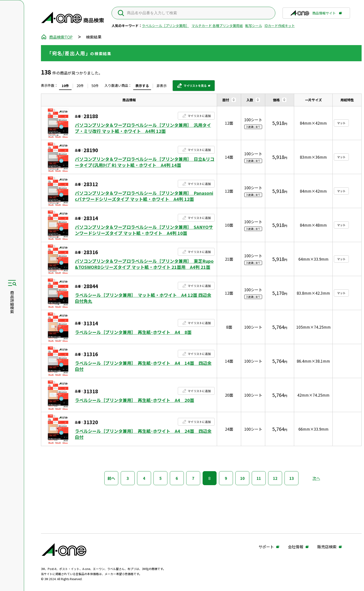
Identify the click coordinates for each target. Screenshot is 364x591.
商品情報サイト (313, 14)
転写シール (254, 26)
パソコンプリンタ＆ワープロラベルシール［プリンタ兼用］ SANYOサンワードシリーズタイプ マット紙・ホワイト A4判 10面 (144, 230)
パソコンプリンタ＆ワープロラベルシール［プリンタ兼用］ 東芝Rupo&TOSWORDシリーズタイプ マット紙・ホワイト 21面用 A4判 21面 (144, 264)
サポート (266, 547)
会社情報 (296, 547)
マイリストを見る (192, 87)
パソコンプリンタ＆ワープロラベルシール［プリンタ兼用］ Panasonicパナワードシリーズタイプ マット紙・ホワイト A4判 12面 (144, 196)
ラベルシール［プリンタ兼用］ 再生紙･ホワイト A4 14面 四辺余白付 (143, 366)
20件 (80, 86)
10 (242, 478)
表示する (142, 86)
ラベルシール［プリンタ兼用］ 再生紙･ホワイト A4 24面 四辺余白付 (143, 434)
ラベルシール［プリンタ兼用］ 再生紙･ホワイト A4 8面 (133, 332)
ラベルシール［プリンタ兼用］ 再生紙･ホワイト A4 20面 (135, 400)
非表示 (162, 86)
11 (259, 478)
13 (291, 478)
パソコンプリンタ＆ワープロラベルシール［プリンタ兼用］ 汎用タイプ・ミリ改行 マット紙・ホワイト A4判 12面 (143, 128)
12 (275, 478)
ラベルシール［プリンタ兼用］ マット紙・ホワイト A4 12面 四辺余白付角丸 (143, 298)
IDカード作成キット (280, 26)
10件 (65, 86)
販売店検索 (327, 547)
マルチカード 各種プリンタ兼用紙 (217, 26)
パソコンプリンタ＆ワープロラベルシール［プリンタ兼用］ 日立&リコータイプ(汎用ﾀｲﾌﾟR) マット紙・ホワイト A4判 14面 (145, 162)
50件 (95, 86)
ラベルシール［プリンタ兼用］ (165, 26)
